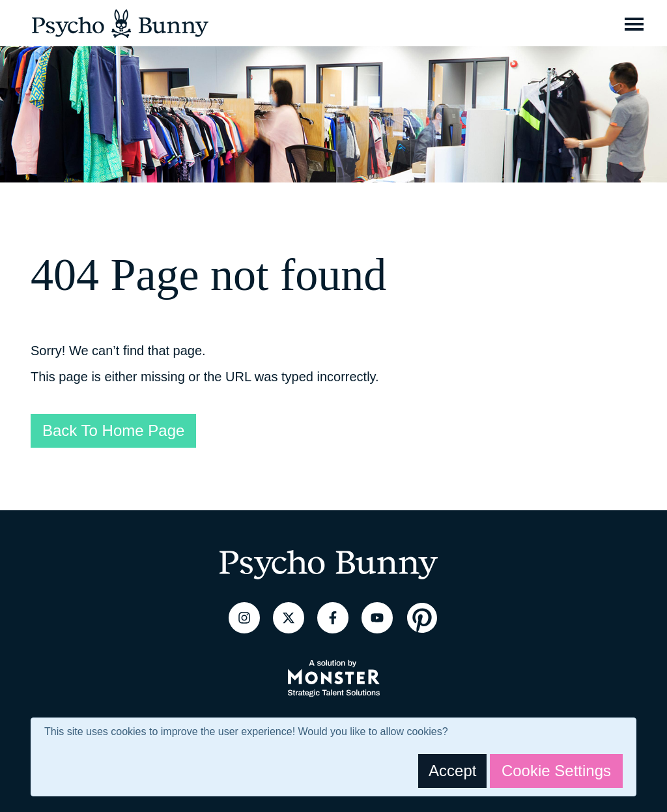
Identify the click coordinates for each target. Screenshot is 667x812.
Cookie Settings (556, 771)
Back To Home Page (113, 430)
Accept (452, 771)
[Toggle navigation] (634, 23)
